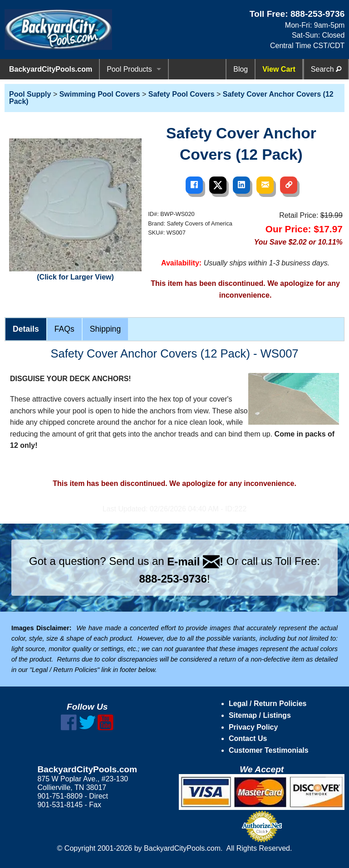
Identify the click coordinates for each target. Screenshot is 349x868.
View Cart (279, 69)
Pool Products (129, 69)
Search (326, 69)
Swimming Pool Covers (100, 94)
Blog (241, 69)
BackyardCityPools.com (51, 69)
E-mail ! (195, 562)
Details (26, 329)
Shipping (105, 329)
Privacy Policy (253, 727)
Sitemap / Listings (260, 715)
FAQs (64, 329)
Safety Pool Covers (182, 94)
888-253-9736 (318, 14)
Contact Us (248, 738)
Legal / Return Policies (268, 704)
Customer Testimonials (269, 750)
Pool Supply (30, 94)
